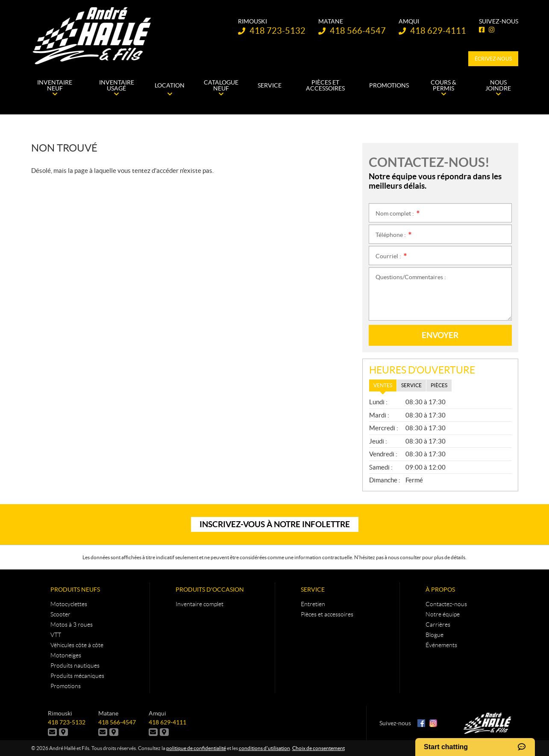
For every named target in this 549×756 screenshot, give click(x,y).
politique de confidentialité (196, 748)
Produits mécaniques (77, 676)
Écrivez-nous (493, 59)
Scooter (60, 614)
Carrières (438, 625)
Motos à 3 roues (72, 625)
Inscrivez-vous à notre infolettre (275, 524)
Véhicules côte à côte (77, 645)
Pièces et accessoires (327, 614)
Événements (441, 645)
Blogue (435, 635)
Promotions (66, 686)
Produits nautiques (75, 666)
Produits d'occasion (210, 590)
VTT (56, 635)
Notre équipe (443, 614)
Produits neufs (75, 590)
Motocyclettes (69, 604)
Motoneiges (66, 655)
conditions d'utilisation (264, 748)
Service (313, 590)
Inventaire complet (200, 604)
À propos (440, 590)
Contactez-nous (446, 604)
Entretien (313, 604)
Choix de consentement (319, 748)
